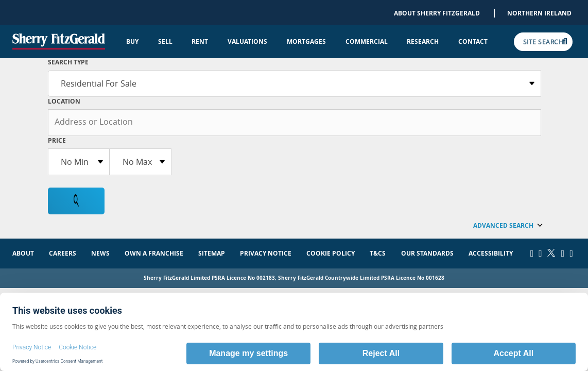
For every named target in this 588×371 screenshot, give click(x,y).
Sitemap (212, 253)
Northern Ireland (539, 13)
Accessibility (491, 253)
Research (423, 41)
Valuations (247, 41)
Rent (200, 41)
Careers (63, 253)
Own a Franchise (154, 253)
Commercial (367, 41)
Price (57, 140)
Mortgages (306, 41)
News (100, 253)
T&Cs (378, 253)
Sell (165, 41)
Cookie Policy (331, 253)
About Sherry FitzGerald (437, 13)
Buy (132, 41)
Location (64, 101)
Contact (473, 41)
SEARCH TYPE (68, 62)
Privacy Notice (266, 253)
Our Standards (427, 253)
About (23, 253)
